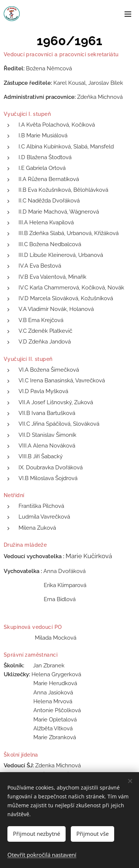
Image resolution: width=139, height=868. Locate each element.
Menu (128, 14)
